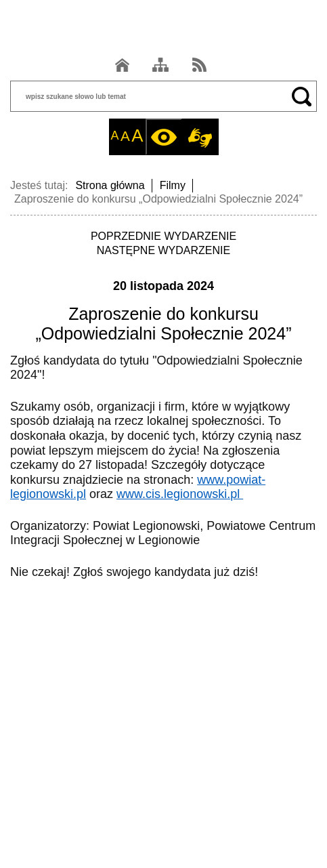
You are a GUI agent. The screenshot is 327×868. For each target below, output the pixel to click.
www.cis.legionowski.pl (180, 494)
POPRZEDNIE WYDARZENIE (163, 236)
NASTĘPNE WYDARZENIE (163, 250)
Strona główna (110, 185)
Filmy (173, 185)
